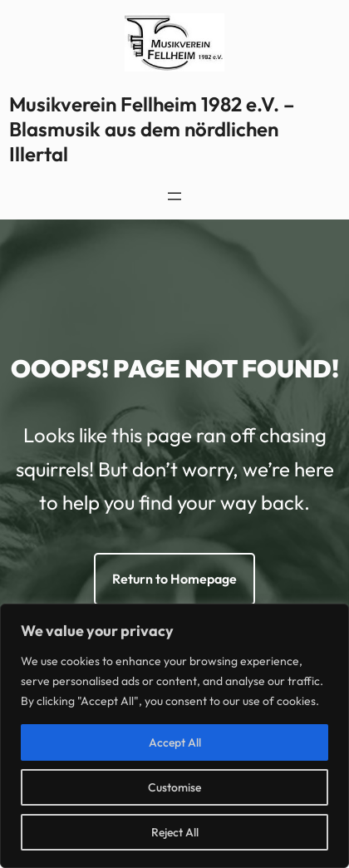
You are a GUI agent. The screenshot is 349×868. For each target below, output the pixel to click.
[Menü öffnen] (174, 196)
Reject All (175, 832)
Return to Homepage (174, 579)
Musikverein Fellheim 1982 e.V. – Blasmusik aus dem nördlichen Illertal (152, 129)
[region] (174, 736)
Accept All (175, 742)
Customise (174, 787)
